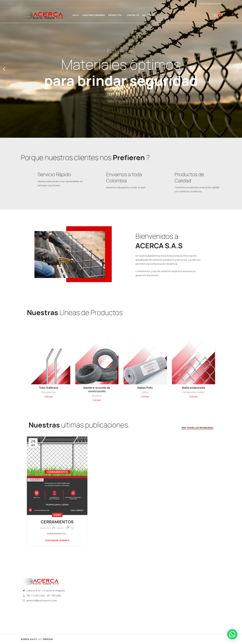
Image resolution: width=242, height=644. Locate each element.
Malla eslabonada (194, 388)
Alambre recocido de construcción (97, 390)
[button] (232, 634)
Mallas (145, 392)
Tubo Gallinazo (49, 388)
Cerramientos (48, 392)
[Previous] (4, 69)
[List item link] (44, 596)
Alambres (97, 396)
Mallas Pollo (145, 388)
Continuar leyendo (57, 540)
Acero (57, 515)
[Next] (238, 69)
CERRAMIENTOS (57, 522)
